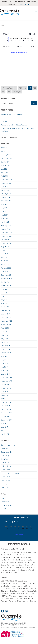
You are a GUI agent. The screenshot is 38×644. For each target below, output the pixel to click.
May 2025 (4, 176)
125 (30, 91)
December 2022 (6, 236)
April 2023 (4, 222)
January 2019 (6, 377)
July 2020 (4, 335)
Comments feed (7, 508)
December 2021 (6, 278)
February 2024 (6, 197)
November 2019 (6, 352)
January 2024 (6, 200)
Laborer (4, 121)
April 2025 (4, 179)
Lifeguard (4, 124)
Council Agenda (6, 455)
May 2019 (4, 370)
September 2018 (7, 391)
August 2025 (5, 168)
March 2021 (5, 310)
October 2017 (6, 419)
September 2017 (7, 423)
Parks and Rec (6, 469)
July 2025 (4, 172)
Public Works (5, 480)
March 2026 (5, 154)
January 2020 (6, 349)
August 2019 (5, 359)
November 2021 (6, 282)
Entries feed (5, 505)
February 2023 (6, 229)
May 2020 (4, 342)
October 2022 (6, 243)
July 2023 (4, 211)
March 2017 (5, 437)
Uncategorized (6, 487)
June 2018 (5, 395)
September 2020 (7, 328)
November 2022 (6, 239)
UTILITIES (4, 490)
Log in (3, 501)
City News (4, 452)
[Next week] (35, 43)
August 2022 (5, 250)
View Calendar (19, 537)
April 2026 (4, 151)
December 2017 (6, 412)
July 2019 (4, 363)
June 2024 (5, 190)
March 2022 (5, 267)
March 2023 (5, 225)
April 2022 (4, 264)
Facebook (3, 614)
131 (10, 94)
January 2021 (6, 317)
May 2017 (4, 434)
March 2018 (5, 402)
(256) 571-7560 (20, 7)
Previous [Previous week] (7, 49)
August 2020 (5, 331)
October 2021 (6, 285)
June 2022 (5, 257)
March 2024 (5, 193)
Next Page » (17, 95)
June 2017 (5, 430)
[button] (36, 14)
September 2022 (7, 246)
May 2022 (4, 260)
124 (26, 91)
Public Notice (6, 473)
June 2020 (5, 338)
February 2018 (6, 405)
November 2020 (6, 324)
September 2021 (7, 289)
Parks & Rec (5, 466)
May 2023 (4, 218)
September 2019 (7, 356)
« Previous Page (7, 91)
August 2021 (5, 292)
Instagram (6, 614)
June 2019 (5, 366)
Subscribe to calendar (18, 55)
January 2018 (6, 409)
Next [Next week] (33, 49)
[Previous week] (3, 43)
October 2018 (6, 388)
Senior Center (6, 483)
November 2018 (6, 384)
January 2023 (6, 232)
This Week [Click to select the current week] (20, 49)
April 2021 (4, 306)
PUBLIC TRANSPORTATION (10, 476)
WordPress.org (6, 512)
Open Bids (4, 462)
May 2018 (4, 398)
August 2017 (5, 426)
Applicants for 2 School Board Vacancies (15, 128)
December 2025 (6, 161)
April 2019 (4, 373)
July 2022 (4, 253)
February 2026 (6, 158)
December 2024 (6, 183)
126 (35, 91)
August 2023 (5, 207)
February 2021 (6, 313)
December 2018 (6, 381)
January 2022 (6, 275)
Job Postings (6, 459)
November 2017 (6, 416)
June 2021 (5, 299)
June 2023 (5, 214)
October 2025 (6, 165)
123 (21, 91)
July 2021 (4, 296)
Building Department (8, 448)
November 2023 (6, 204)
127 (4, 94)
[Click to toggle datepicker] (8, 37)
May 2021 (4, 303)
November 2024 (6, 186)
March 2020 (5, 345)
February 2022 (6, 271)
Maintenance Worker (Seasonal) (12, 117)
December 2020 (6, 320)
